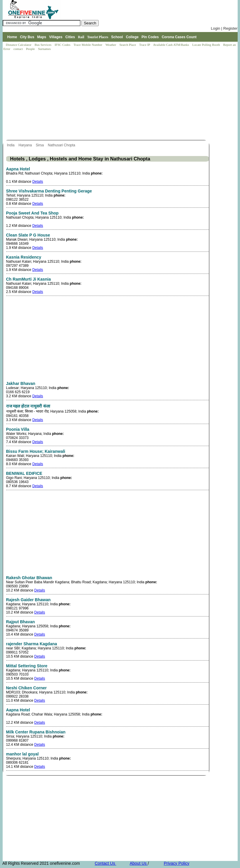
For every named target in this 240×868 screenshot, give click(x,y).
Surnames (44, 49)
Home (12, 37)
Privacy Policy (176, 863)
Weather (111, 45)
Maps (42, 37)
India (11, 145)
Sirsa (40, 145)
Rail (81, 37)
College (132, 37)
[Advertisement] (122, 96)
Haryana (26, 145)
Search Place (128, 45)
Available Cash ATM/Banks (171, 45)
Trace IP (145, 45)
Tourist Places (98, 37)
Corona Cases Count (179, 37)
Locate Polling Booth (207, 45)
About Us (139, 863)
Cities (70, 37)
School (117, 37)
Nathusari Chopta (62, 145)
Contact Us (105, 863)
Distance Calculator (19, 45)
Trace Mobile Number (88, 45)
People (31, 49)
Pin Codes (150, 37)
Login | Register (224, 28)
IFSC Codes (63, 45)
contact (19, 49)
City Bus (27, 37)
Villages (56, 37)
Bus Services (43, 45)
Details (38, 182)
